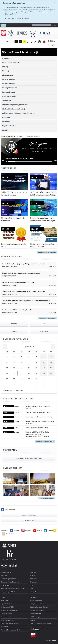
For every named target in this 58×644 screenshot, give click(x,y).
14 (14, 368)
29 (7, 357)
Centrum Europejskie (8, 620)
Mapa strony (51, 41)
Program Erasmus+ (9, 92)
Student (33, 575)
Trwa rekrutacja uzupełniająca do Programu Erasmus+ (21, 273)
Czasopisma (6, 100)
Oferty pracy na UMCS (8, 592)
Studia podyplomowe (10, 88)
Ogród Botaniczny (7, 604)
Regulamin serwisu (36, 600)
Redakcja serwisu (36, 614)
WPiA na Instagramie (29, 515)
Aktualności (9, 168)
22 (22, 373)
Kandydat (33, 572)
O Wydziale (6, 58)
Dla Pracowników (8, 79)
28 (14, 379)
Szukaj (54, 25)
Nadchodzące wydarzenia (18, 399)
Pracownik (33, 582)
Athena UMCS (6, 585)
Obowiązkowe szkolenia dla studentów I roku (18, 282)
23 (29, 373)
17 (36, 368)
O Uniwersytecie (6, 572)
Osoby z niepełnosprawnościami (41, 623)
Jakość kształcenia (9, 96)
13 (7, 368)
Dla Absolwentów (8, 84)
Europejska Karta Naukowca (10, 582)
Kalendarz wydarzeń (16, 339)
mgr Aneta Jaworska (10, 267)
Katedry (5, 67)
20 (7, 373)
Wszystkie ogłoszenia (47, 318)
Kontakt (5, 130)
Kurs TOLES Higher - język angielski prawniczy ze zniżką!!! (23, 264)
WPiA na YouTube (29, 520)
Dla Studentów (7, 75)
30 (14, 357)
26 (51, 373)
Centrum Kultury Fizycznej (10, 623)
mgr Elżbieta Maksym (10, 294)
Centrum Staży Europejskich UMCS (15, 105)
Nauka (3, 597)
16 (29, 368)
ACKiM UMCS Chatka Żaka (10, 610)
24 (36, 373)
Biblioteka (6, 117)
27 (7, 379)
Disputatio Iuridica (9, 126)
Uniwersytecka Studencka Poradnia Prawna (18, 113)
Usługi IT (33, 592)
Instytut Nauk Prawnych (11, 62)
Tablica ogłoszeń (11, 256)
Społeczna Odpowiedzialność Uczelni (13, 589)
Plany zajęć (6, 71)
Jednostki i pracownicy (8, 579)
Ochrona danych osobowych (39, 607)
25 (44, 373)
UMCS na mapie (35, 617)
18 (44, 368)
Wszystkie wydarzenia (45, 442)
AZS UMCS (5, 627)
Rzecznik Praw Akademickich (11, 630)
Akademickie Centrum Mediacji (14, 109)
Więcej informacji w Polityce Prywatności (16, 18)
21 (14, 373)
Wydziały (4, 575)
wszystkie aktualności (47, 252)
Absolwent (34, 579)
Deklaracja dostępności (38, 610)
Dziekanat (6, 122)
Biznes (32, 585)
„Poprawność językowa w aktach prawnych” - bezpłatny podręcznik (26, 301)
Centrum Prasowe (7, 614)
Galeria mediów (13, 468)
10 (36, 362)
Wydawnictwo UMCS (8, 607)
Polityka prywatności (37, 604)
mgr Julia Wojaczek (9, 276)
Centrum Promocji (7, 617)
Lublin (32, 589)
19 (51, 368)
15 (22, 368)
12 (51, 362)
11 (44, 362)
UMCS (37, 630)
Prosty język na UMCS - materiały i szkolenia (18, 310)
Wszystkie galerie (47, 498)
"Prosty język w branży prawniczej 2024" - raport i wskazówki (24, 291)
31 (36, 379)
